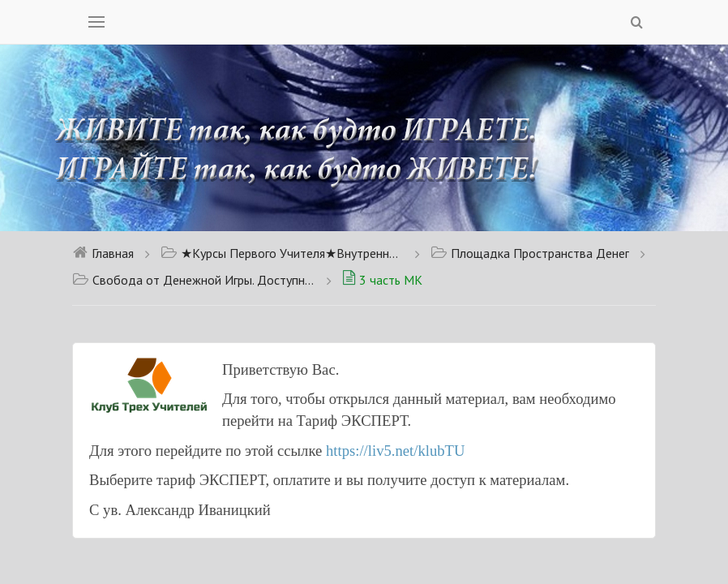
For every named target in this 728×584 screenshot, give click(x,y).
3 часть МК (382, 280)
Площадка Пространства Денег (530, 253)
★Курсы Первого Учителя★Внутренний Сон (282, 253)
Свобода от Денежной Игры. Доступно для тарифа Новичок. (194, 280)
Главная (103, 253)
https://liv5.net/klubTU (396, 451)
